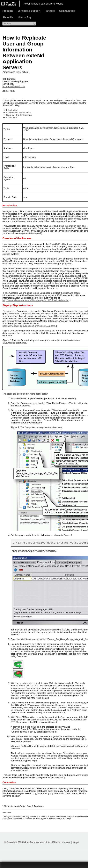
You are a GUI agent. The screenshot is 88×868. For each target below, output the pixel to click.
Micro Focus (56, 4)
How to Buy (25, 17)
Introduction (12, 110)
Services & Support (29, 11)
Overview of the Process (19, 113)
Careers (66, 843)
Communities (67, 11)
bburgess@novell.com (14, 86)
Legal (76, 843)
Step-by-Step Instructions (19, 115)
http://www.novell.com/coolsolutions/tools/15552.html (29, 326)
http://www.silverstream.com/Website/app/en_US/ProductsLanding (36, 300)
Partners (50, 11)
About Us (8, 17)
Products (8, 11)
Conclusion (12, 117)
